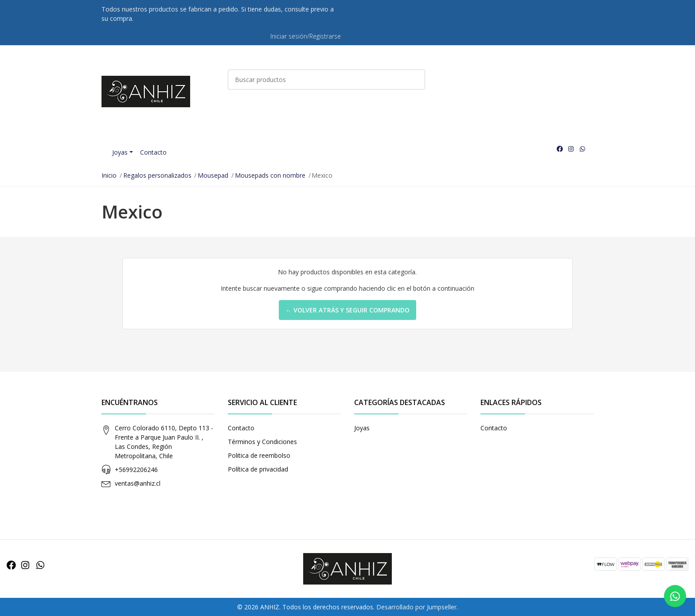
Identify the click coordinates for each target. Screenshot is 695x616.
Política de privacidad (258, 469)
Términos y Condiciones (262, 442)
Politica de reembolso (259, 455)
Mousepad (213, 175)
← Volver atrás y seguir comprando (347, 310)
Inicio (109, 175)
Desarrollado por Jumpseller (416, 607)
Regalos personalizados (157, 175)
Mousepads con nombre (270, 175)
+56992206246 (136, 470)
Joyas (120, 152)
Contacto (153, 152)
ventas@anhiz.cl (138, 483)
